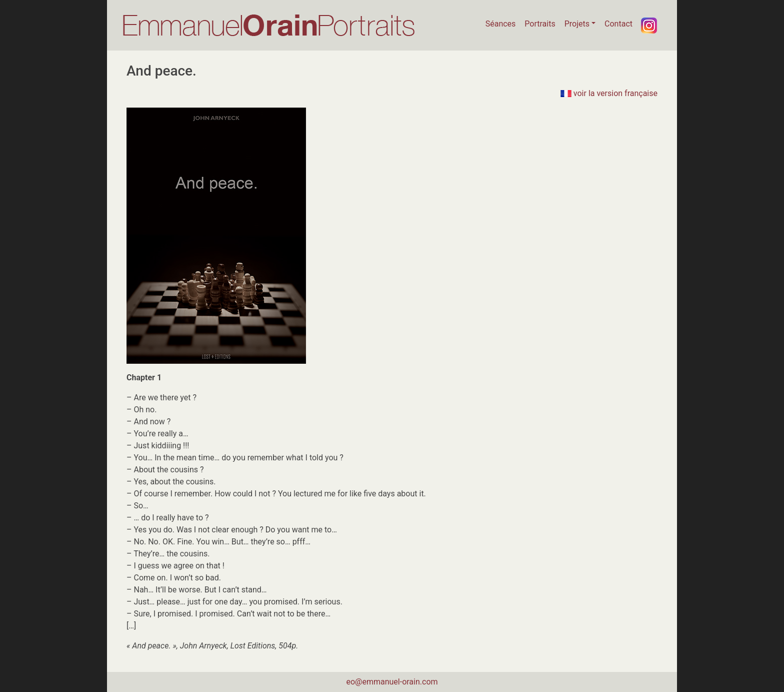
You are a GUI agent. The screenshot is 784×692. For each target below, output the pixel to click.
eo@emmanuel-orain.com (392, 682)
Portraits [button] (540, 24)
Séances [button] (501, 24)
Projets (577, 24)
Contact (618, 24)
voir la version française (609, 93)
